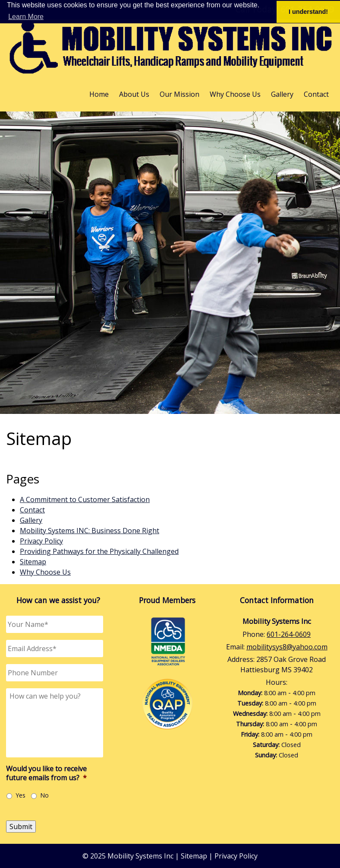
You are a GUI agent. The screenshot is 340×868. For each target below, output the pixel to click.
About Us (134, 94)
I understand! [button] (308, 12)
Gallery (282, 94)
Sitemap (33, 562)
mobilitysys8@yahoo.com (287, 647)
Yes (20, 795)
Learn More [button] (26, 17)
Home (99, 94)
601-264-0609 (289, 634)
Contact (316, 94)
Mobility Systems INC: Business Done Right (90, 531)
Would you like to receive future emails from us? (46, 773)
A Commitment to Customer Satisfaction (85, 499)
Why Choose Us (235, 94)
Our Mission (179, 94)
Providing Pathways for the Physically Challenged (99, 551)
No (44, 795)
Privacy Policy (41, 541)
